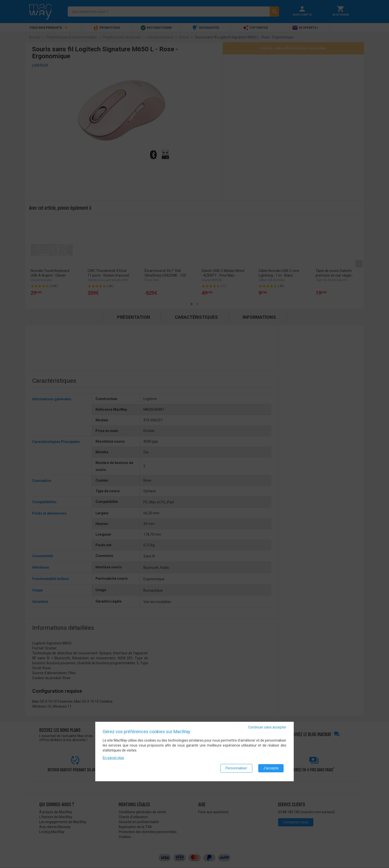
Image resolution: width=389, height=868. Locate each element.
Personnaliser (236, 769)
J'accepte (271, 769)
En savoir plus (113, 759)
